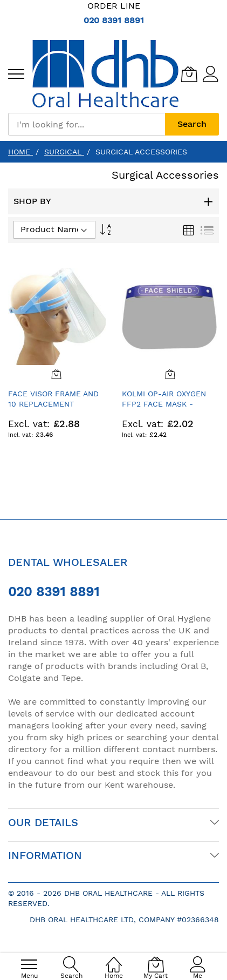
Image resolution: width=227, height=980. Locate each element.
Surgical (64, 152)
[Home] (114, 959)
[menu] (16, 74)
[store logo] (105, 74)
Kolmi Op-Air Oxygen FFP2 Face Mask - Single (164, 404)
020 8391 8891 (114, 20)
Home (20, 152)
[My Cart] (189, 74)
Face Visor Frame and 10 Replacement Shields (53, 404)
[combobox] (87, 124)
